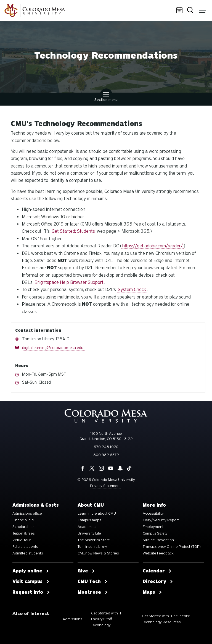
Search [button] (191, 11)
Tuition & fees (24, 533)
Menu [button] (202, 8)
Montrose (93, 592)
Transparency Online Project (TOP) (172, 547)
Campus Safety (155, 533)
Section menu (106, 97)
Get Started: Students (73, 231)
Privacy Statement (105, 486)
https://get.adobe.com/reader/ (153, 246)
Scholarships (23, 527)
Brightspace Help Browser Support (69, 282)
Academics (87, 527)
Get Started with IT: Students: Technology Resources (166, 619)
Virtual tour (22, 540)
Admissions (72, 619)
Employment (153, 527)
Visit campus (31, 582)
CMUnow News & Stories (98, 553)
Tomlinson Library (92, 547)
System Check (132, 290)
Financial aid (23, 520)
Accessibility (153, 514)
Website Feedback (158, 553)
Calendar (180, 11)
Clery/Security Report (161, 520)
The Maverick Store (94, 540)
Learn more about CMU (97, 514)
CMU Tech (93, 582)
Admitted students (28, 553)
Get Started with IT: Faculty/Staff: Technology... (107, 619)
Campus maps (89, 520)
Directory (158, 582)
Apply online (31, 571)
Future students (25, 547)
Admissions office (27, 514)
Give (86, 571)
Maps (152, 592)
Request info (31, 592)
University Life (89, 533)
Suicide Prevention (158, 540)
